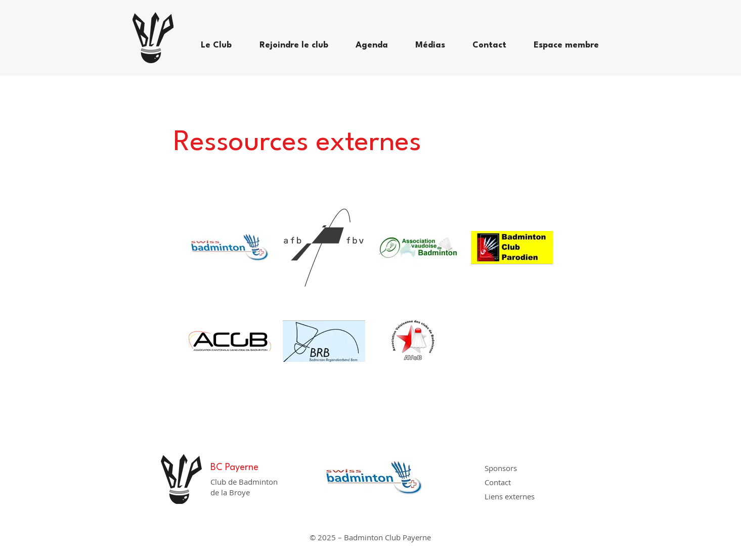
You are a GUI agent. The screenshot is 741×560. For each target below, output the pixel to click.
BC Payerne (234, 468)
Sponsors (501, 468)
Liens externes (510, 496)
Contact (498, 482)
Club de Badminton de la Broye (244, 487)
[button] (223, 45)
